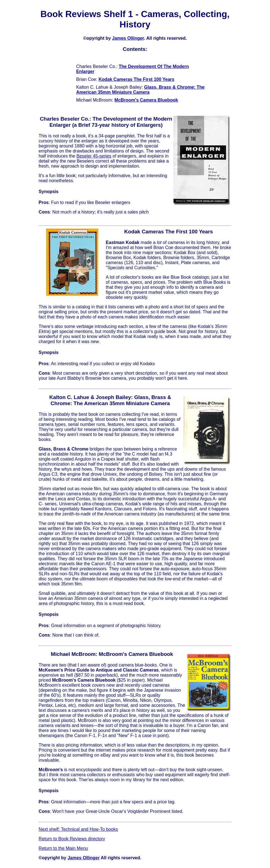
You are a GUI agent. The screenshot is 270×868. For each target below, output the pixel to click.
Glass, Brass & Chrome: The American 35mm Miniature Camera (140, 90)
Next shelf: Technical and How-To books (78, 829)
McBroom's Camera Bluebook (146, 100)
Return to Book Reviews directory (72, 839)
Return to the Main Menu (63, 848)
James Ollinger (128, 38)
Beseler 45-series (94, 156)
